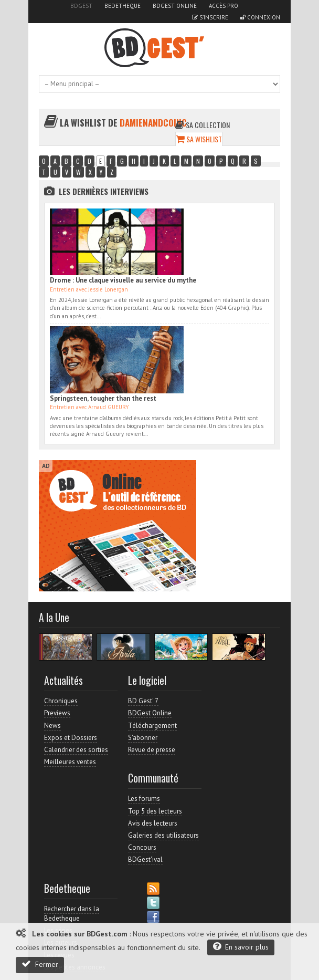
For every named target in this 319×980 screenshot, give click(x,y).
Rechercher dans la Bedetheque (72, 914)
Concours (142, 847)
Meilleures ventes (70, 762)
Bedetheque (123, 6)
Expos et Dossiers (71, 738)
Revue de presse (152, 750)
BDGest (81, 6)
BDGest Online (175, 6)
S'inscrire (210, 17)
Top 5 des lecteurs (155, 811)
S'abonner (143, 738)
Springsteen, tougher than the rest (103, 398)
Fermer (40, 964)
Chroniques (61, 701)
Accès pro (224, 6)
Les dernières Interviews (104, 191)
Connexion (260, 17)
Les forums (144, 799)
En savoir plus (241, 947)
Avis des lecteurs (153, 823)
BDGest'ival (145, 859)
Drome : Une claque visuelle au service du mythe (123, 280)
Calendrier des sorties (76, 750)
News (52, 726)
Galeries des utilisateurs (163, 835)
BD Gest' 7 (143, 701)
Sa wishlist (199, 139)
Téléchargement (152, 726)
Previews (57, 713)
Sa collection (203, 125)
